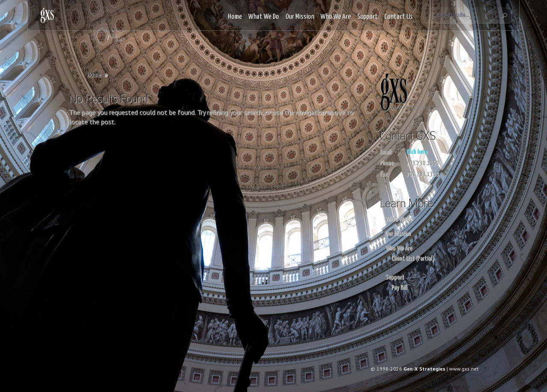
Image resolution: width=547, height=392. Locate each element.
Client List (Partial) (413, 258)
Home (235, 17)
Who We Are (336, 17)
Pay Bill (399, 287)
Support (368, 17)
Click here (417, 152)
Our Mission (300, 17)
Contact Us (398, 17)
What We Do (264, 17)
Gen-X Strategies (424, 369)
